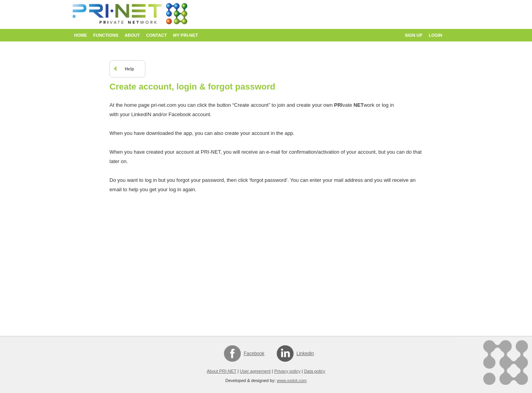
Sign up (413, 35)
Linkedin (305, 354)
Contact (157, 35)
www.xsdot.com (292, 380)
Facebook (254, 354)
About (132, 35)
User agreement (255, 371)
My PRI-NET (185, 35)
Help (129, 69)
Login (436, 35)
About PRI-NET (222, 371)
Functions (106, 35)
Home (81, 35)
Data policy (315, 371)
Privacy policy (287, 371)
